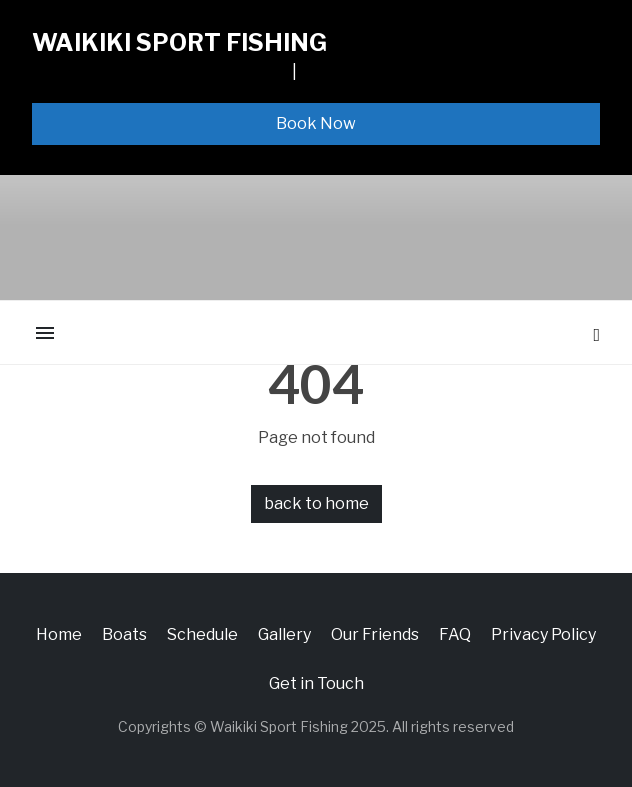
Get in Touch (316, 683)
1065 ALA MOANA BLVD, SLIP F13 (160, 71)
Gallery (284, 634)
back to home (316, 503)
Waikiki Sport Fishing (179, 42)
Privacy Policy (543, 634)
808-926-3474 (356, 71)
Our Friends (375, 634)
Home (59, 634)
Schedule (202, 634)
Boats (124, 634)
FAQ (455, 634)
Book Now (316, 123)
